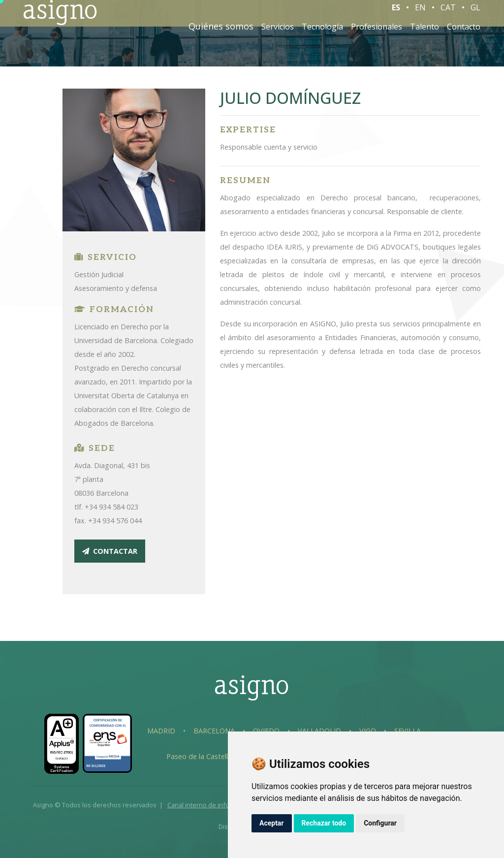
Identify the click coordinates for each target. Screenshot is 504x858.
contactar (110, 551)
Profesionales (377, 33)
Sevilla (408, 731)
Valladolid (319, 731)
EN (420, 14)
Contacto (464, 33)
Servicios (278, 33)
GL (475, 14)
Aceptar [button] (272, 823)
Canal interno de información (210, 805)
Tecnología (322, 33)
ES (396, 14)
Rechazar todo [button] (324, 823)
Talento (425, 33)
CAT (448, 14)
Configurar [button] (380, 823)
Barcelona (214, 731)
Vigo (368, 731)
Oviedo (266, 731)
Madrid (161, 731)
